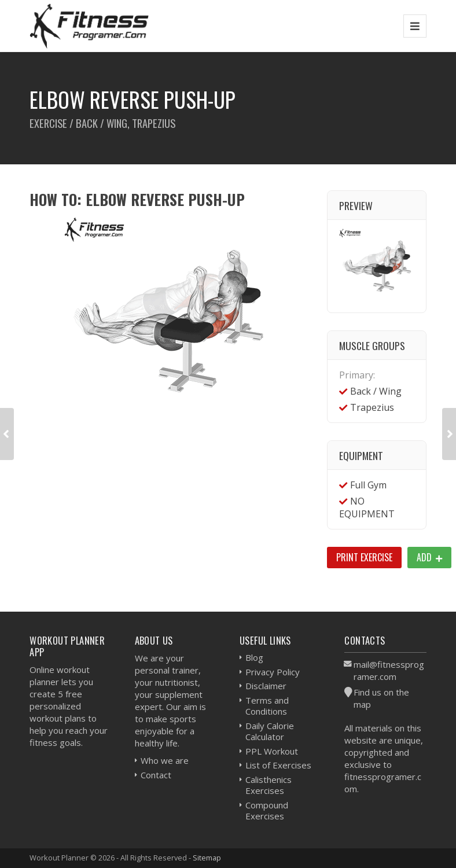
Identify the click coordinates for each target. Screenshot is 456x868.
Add (429, 557)
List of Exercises (278, 765)
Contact (156, 775)
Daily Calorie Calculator (270, 731)
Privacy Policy (273, 672)
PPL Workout (272, 751)
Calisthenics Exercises (269, 785)
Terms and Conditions (267, 706)
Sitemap (207, 858)
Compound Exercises (267, 811)
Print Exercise (364, 557)
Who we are (165, 760)
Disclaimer (266, 686)
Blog (254, 657)
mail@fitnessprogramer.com (389, 670)
